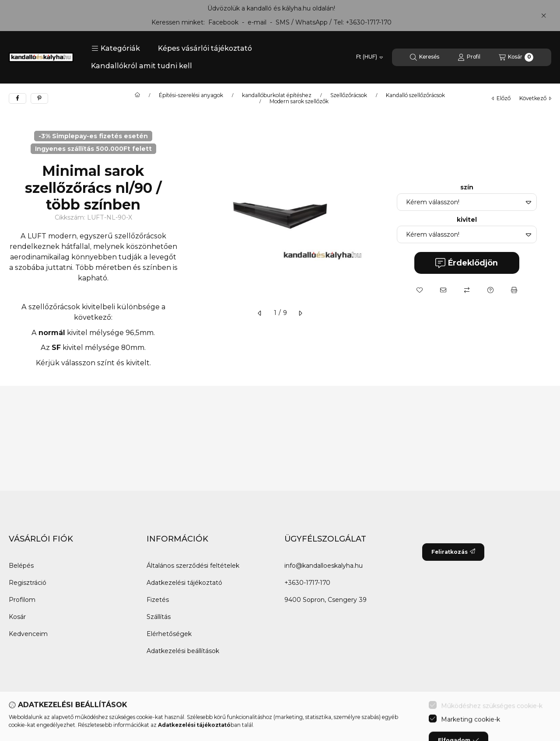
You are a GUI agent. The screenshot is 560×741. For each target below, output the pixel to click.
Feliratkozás (453, 552)
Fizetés (158, 600)
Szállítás (159, 617)
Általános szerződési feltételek (193, 566)
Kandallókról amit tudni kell (142, 66)
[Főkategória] (137, 95)
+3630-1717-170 (369, 22)
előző (501, 98)
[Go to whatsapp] (539, 716)
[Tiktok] (105, 724)
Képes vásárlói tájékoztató (205, 48)
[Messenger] (35, 724)
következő (535, 98)
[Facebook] (17, 724)
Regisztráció (28, 583)
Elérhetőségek (169, 634)
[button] (116, 49)
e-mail (257, 22)
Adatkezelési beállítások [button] (183, 651)
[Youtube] (70, 724)
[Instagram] (87, 724)
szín (467, 187)
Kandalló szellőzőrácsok (415, 95)
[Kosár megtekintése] (516, 57)
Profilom (22, 600)
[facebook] (17, 98)
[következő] (300, 313)
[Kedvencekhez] (420, 290)
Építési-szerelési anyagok (191, 95)
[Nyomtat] (514, 290)
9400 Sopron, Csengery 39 (325, 600)
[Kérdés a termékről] (490, 290)
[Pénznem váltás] (369, 57)
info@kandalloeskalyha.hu (324, 566)
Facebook (223, 22)
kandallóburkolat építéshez (277, 95)
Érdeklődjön (467, 263)
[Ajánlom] (443, 290)
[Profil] (469, 57)
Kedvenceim (28, 634)
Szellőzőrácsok (349, 95)
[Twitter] (52, 724)
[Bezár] (544, 15)
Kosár (17, 617)
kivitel (467, 220)
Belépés (21, 566)
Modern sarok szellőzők (299, 101)
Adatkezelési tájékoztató (184, 583)
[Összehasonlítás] (467, 290)
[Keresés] (425, 57)
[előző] (260, 313)
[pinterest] (39, 98)
